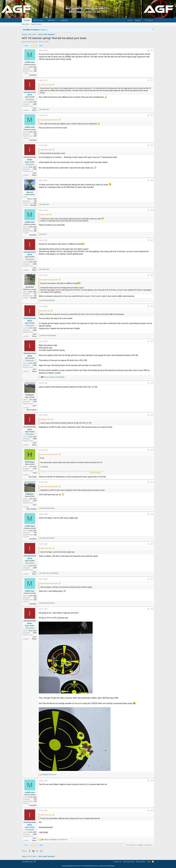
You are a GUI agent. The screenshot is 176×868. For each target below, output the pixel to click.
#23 (152, 115)
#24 (152, 145)
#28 (152, 275)
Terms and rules (129, 862)
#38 (152, 609)
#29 (152, 306)
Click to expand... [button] (96, 473)
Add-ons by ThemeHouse (107, 866)
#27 (152, 240)
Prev (26, 46)
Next (41, 46)
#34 (152, 482)
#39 (152, 781)
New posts (25, 24)
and (49, 335)
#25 (152, 180)
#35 (152, 514)
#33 (152, 450)
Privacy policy (141, 862)
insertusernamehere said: (49, 120)
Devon (34, 110)
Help (149, 862)
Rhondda (33, 298)
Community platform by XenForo (80, 866)
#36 (152, 544)
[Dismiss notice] (152, 30)
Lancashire (33, 75)
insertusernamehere (31, 42)
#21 (152, 50)
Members (52, 20)
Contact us (117, 862)
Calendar (64, 20)
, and (54, 377)
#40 (152, 810)
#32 (152, 415)
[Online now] (30, 459)
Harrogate (33, 205)
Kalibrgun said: (45, 419)
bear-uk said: (45, 215)
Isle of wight (32, 477)
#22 (152, 80)
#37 (152, 579)
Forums (27, 20)
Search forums (36, 24)
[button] (45, 20)
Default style (28, 862)
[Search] (149, 20)
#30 (152, 341)
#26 (152, 210)
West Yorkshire (32, 410)
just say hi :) (43, 30)
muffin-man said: (46, 85)
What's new (38, 20)
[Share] (148, 50)
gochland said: (45, 311)
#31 (152, 383)
